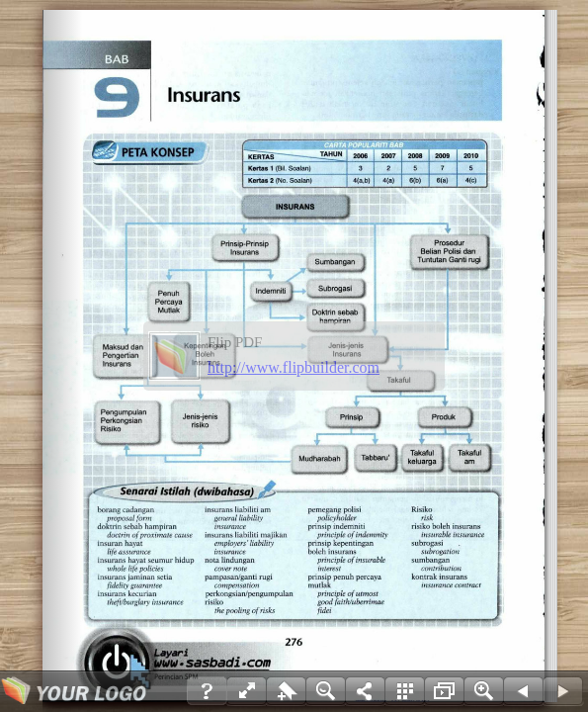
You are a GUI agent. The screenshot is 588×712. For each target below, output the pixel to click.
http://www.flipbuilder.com (294, 367)
